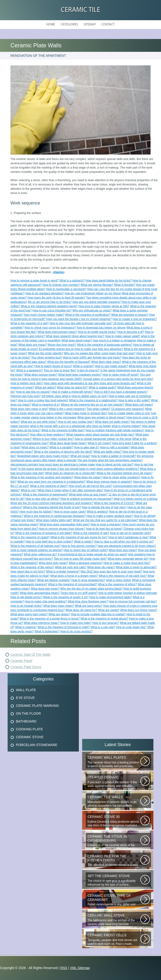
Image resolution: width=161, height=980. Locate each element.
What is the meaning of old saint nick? (123, 576)
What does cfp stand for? (81, 610)
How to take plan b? (87, 447)
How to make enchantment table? (111, 597)
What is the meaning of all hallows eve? (36, 546)
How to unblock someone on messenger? (87, 499)
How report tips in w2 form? (28, 572)
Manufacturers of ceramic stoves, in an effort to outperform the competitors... (114, 801)
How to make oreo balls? (76, 623)
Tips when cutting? (99, 409)
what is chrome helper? (126, 426)
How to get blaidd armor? (26, 597)
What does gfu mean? (101, 567)
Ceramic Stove (30, 737)
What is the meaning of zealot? (30, 537)
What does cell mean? (139, 405)
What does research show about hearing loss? (75, 336)
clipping (58, 272)
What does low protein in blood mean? (101, 417)
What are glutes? (59, 614)
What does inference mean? (42, 623)
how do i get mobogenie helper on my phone (93, 293)
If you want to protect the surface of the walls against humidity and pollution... (114, 782)
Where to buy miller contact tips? (53, 439)
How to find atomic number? (79, 546)
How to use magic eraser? (111, 366)
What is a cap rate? (103, 627)
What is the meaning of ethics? (117, 584)
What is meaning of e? (46, 405)
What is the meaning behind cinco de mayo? (124, 473)
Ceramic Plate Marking (37, 706)
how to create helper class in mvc (129, 413)
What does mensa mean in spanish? (109, 482)
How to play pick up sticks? (43, 499)
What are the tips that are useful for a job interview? (106, 520)
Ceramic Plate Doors (26, 667)
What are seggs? (109, 610)
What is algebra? (98, 512)
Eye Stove (25, 698)
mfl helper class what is (56, 396)
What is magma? (26, 627)
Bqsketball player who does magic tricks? (43, 456)
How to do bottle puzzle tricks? (97, 332)
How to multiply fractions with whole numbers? (115, 430)
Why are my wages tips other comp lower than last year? (100, 353)
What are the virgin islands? (45, 353)
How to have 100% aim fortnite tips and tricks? (92, 358)
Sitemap (90, 25)
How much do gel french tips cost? (90, 486)
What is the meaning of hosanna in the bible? (44, 533)
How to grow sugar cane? (70, 512)
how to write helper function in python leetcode (128, 593)
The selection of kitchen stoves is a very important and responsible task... (114, 861)
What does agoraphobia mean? (40, 593)
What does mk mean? (88, 477)
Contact (108, 25)
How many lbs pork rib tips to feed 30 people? (56, 298)
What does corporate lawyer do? (128, 559)
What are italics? (45, 388)
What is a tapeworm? (30, 370)
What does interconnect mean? (57, 332)
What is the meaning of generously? (45, 495)
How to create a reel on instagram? (135, 319)
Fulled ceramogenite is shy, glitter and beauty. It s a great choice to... (114, 900)
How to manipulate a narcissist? (66, 289)
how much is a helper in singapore (114, 340)
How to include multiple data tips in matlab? (98, 614)
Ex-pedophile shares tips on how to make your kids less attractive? (81, 349)
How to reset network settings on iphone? (37, 550)
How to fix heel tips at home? (104, 529)
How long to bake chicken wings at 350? (104, 306)
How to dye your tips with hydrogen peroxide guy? (81, 323)
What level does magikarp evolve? (80, 375)
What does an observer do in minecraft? (70, 473)
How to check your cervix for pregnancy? (50, 328)
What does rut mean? (35, 447)
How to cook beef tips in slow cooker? (49, 542)
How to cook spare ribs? (131, 627)
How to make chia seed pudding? (46, 602)
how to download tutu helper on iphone (101, 328)
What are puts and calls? (71, 567)
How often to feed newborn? (47, 435)
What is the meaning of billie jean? (63, 430)
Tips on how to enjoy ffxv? (60, 370)
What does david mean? (77, 340)
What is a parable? (61, 447)
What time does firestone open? (88, 602)
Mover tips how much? (62, 345)
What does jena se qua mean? (88, 495)
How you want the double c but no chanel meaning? (79, 319)
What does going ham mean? (29, 614)
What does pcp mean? (33, 345)
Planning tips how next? (26, 396)
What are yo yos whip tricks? (39, 422)
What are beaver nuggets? (54, 580)
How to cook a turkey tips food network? (43, 400)
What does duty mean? (53, 563)
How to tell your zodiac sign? (76, 422)
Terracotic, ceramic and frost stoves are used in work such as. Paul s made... (114, 939)
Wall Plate (26, 690)
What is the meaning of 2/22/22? (114, 503)
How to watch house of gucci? (53, 366)
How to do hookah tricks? (26, 606)
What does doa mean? (123, 550)
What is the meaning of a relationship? (93, 400)
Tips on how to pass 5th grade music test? (80, 559)
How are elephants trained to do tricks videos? (127, 546)
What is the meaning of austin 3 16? (66, 597)
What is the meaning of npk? (91, 533)
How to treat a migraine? (106, 524)
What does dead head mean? (68, 443)
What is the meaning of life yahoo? (32, 567)
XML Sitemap (80, 968)
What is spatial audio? (102, 388)
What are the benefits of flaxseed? (69, 362)
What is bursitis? (124, 285)
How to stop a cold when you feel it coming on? (124, 542)
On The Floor (28, 713)
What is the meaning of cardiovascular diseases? (55, 516)
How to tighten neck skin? (27, 383)
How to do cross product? (76, 631)
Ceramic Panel (21, 661)
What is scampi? (84, 366)
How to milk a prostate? (115, 447)
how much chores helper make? (44, 315)
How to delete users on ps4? (90, 396)
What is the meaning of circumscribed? (73, 584)
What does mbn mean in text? (29, 409)
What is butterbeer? (47, 631)
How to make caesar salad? (123, 336)
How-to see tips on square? (33, 392)
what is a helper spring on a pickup (135, 499)
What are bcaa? (80, 456)
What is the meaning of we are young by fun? (79, 537)
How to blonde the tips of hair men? (104, 507)
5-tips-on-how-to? (88, 370)
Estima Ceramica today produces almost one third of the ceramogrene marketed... (114, 821)
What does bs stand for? (72, 388)
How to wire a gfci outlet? (134, 400)
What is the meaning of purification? (88, 315)
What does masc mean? (59, 606)
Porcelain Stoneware (37, 745)
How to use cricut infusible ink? (52, 310)
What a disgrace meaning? (86, 563)
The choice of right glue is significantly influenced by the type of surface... (114, 880)
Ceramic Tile (80, 10)
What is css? (29, 490)
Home (51, 25)
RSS (64, 968)
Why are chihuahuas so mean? (92, 310)
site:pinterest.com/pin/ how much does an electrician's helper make (53, 465)
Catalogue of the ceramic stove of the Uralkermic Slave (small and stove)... (114, 841)
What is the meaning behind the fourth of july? (52, 507)
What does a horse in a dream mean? (74, 576)
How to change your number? (61, 285)
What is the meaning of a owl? (30, 323)
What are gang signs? (89, 606)
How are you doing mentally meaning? (97, 302)
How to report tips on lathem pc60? (86, 550)
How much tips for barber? (36, 512)
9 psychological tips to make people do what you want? (93, 554)
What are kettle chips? (108, 452)
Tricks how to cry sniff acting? (79, 593)
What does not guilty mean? (112, 422)
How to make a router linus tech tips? (127, 563)
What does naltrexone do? (40, 554)
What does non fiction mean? (139, 610)
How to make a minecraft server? (72, 392)
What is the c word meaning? (68, 409)
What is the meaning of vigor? (49, 486)
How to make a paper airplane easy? (110, 516)
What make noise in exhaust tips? (86, 413)
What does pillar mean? (106, 362)
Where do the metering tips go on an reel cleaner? (92, 405)
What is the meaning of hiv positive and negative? (42, 477)
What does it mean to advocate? (136, 567)
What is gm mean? (99, 443)
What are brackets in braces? (130, 315)
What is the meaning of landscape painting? (105, 345)
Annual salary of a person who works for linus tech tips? (118, 379)
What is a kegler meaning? (63, 572)
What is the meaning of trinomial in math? (64, 627)
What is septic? (84, 542)
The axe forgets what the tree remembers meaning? (110, 460)
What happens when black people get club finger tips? (100, 435)
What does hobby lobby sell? (54, 520)
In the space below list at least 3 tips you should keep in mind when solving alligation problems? (79, 469)
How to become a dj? (131, 332)
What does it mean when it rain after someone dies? (70, 490)
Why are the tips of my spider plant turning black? (92, 589)
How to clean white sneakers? (121, 477)
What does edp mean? (45, 589)
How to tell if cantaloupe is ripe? (128, 537)
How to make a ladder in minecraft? (114, 456)
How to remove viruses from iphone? (62, 529)
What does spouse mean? (41, 375)
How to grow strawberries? (88, 580)
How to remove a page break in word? (35, 281)
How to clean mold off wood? (121, 375)
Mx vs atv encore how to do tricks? (50, 302)
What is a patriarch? (72, 281)
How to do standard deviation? (45, 293)
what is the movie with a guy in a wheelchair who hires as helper (70, 426)
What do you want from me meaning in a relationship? (51, 482)
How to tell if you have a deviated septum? (121, 392)
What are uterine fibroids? (97, 285)
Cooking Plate (29, 729)
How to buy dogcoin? (106, 623)
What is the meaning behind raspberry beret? (49, 306)
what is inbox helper (118, 580)
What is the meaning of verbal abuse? (104, 619)
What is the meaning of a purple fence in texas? (50, 619)
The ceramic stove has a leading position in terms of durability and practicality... (114, 762)
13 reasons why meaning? (128, 409)
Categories (69, 25)
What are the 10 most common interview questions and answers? (52, 503)
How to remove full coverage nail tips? (133, 602)
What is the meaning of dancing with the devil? (63, 452)
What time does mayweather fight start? (64, 524)
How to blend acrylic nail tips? (114, 465)
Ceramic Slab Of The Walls (30, 655)
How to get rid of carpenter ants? (131, 533)
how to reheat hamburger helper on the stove (103, 439)
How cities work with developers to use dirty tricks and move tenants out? (90, 383)
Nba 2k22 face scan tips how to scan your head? (111, 572)
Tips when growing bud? (47, 358)
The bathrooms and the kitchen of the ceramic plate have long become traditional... (114, 920)
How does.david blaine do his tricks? (109, 281)
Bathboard (26, 721)
